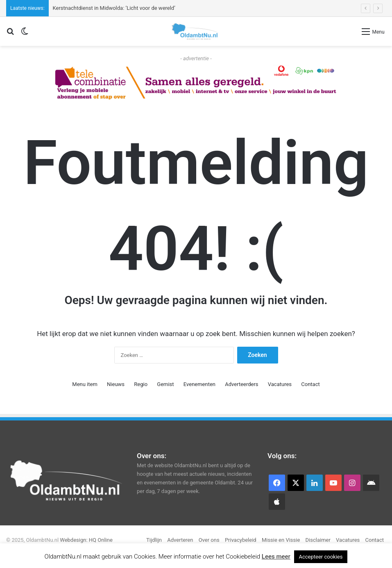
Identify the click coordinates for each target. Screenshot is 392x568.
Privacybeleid (241, 540)
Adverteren (180, 540)
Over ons (209, 540)
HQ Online (101, 540)
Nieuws (116, 384)
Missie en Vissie (281, 540)
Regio (141, 384)
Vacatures (280, 384)
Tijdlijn (154, 540)
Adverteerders (241, 384)
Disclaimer (318, 540)
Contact (310, 384)
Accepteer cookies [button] (321, 557)
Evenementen (199, 384)
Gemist (165, 384)
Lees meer (276, 557)
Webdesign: (74, 540)
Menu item (85, 384)
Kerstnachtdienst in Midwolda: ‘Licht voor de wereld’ (114, 8)
